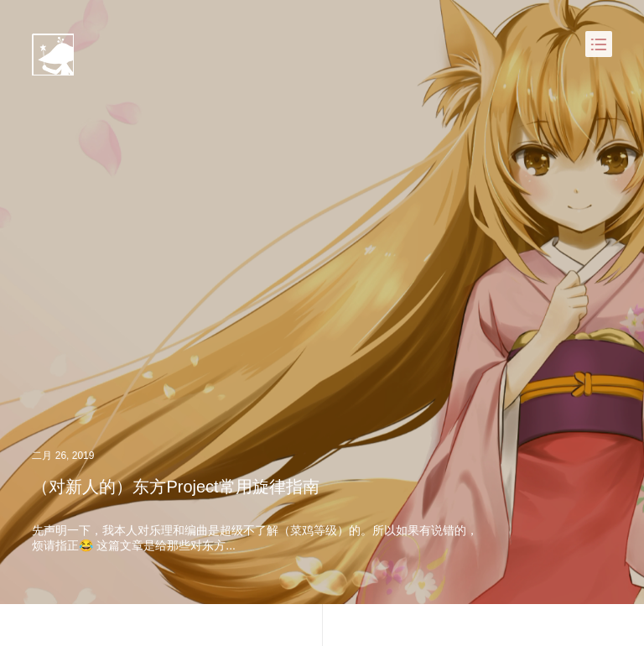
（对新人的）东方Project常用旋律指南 (175, 487)
